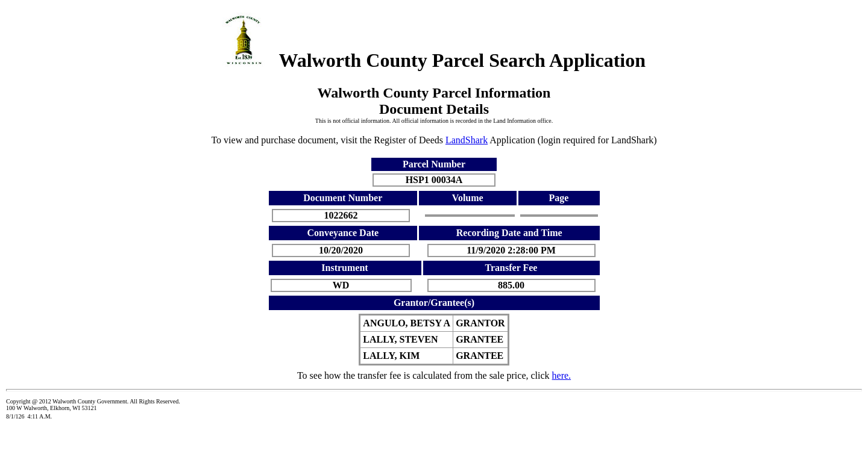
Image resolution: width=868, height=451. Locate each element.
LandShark (467, 140)
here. (562, 375)
